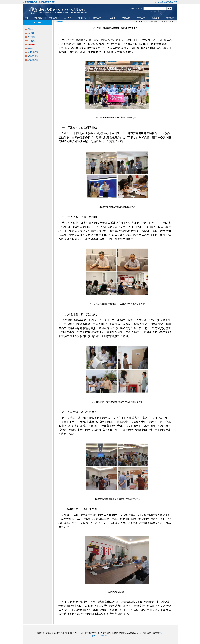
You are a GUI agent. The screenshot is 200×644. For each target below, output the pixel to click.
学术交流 (31, 41)
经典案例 (31, 48)
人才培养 (31, 33)
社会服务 (31, 45)
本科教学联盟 (33, 52)
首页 (146, 22)
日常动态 (31, 29)
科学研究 (31, 37)
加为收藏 (174, 2)
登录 (161, 633)
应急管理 (154, 22)
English (158, 2)
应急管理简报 (33, 60)
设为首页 (165, 2)
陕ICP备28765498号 (100, 636)
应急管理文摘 (33, 56)
